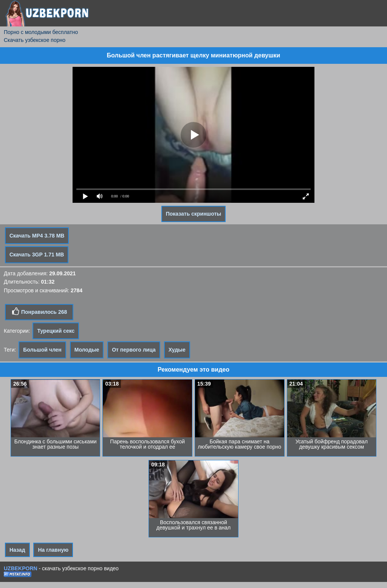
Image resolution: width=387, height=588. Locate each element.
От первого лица (134, 350)
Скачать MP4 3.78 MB (37, 236)
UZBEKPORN (21, 568)
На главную (53, 550)
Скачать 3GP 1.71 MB (37, 255)
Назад (17, 550)
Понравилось (39, 312)
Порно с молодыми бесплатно (41, 32)
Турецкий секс (56, 331)
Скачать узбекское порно (35, 40)
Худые (177, 350)
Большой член (42, 350)
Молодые (87, 350)
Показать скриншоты (194, 214)
